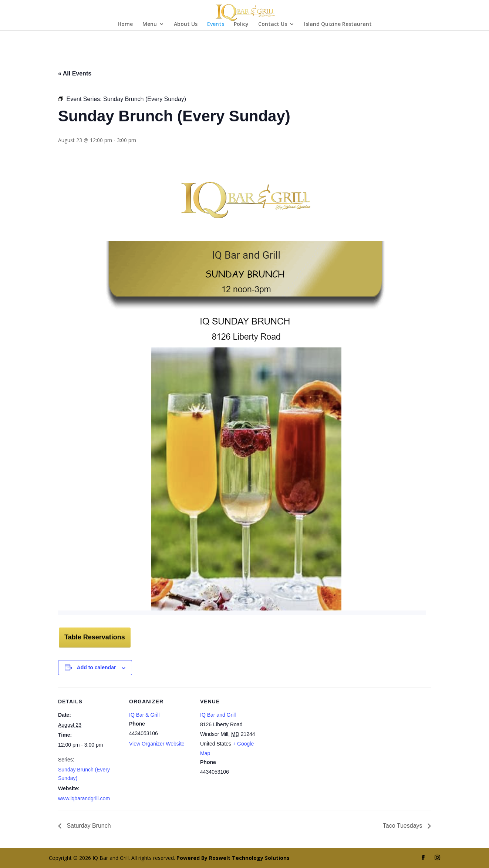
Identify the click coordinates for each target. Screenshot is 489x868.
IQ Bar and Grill (218, 715)
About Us (186, 24)
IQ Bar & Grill (144, 715)
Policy (241, 24)
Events (216, 24)
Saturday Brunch (88, 826)
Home (125, 24)
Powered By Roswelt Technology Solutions (233, 858)
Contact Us (273, 24)
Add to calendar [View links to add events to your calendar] (97, 667)
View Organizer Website (157, 744)
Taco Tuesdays (403, 826)
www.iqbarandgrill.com (84, 798)
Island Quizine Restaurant (338, 24)
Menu (150, 24)
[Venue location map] (310, 738)
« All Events (75, 73)
